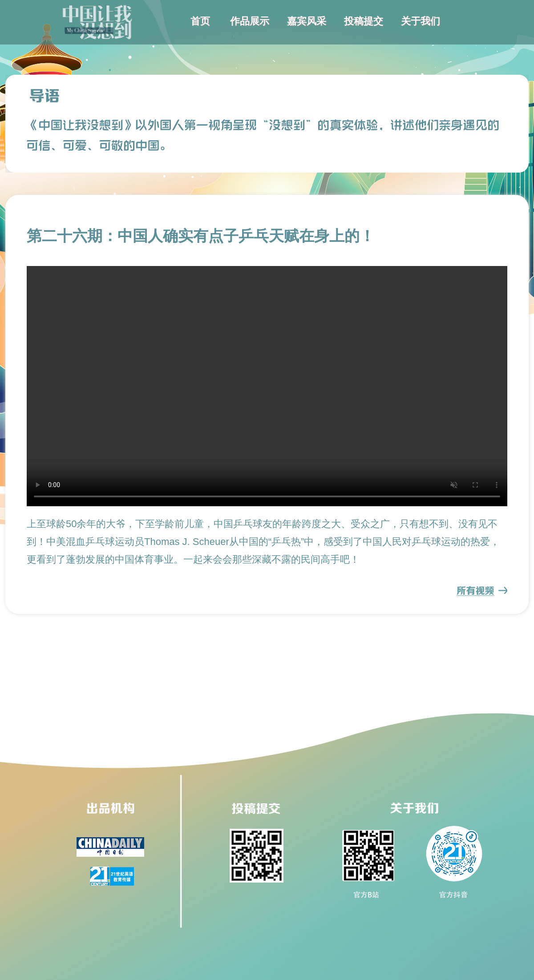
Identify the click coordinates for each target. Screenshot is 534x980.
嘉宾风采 (307, 21)
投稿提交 (364, 21)
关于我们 (421, 21)
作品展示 (250, 21)
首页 (200, 21)
